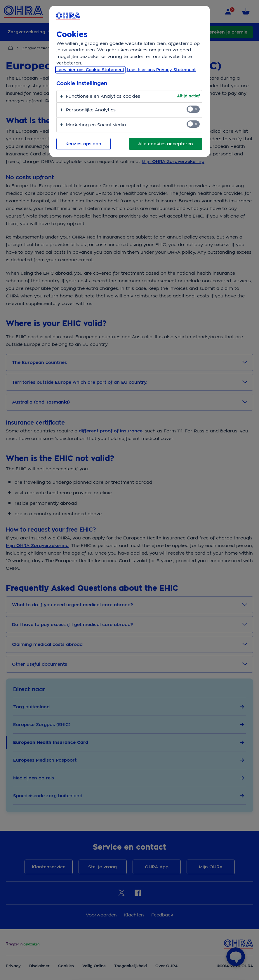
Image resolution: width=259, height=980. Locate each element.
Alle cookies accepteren (166, 144)
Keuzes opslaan (84, 144)
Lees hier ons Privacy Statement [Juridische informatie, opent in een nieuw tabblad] (161, 70)
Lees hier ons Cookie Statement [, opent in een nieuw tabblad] (90, 70)
